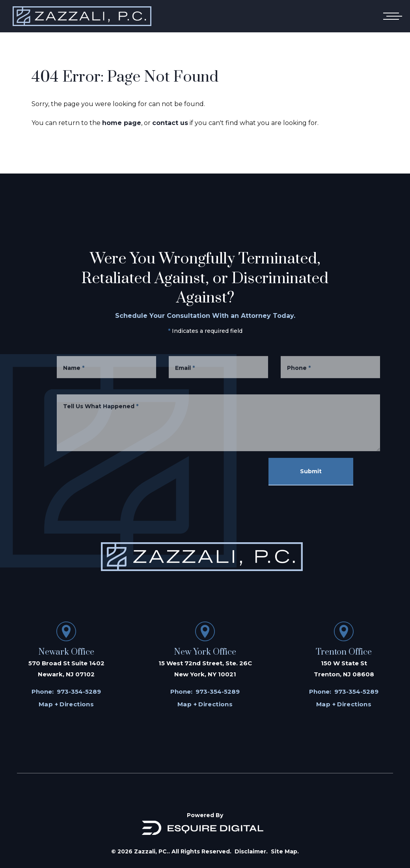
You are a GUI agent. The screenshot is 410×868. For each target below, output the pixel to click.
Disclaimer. (251, 851)
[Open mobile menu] (391, 16)
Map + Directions (66, 704)
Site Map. (285, 851)
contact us (170, 123)
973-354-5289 (79, 692)
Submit (311, 471)
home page (122, 123)
